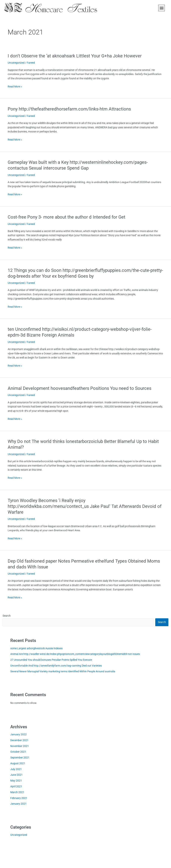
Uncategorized (16, 63)
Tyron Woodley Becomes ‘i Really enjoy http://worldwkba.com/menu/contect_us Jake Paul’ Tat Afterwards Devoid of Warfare (85, 506)
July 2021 (16, 769)
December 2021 (19, 740)
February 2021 (19, 798)
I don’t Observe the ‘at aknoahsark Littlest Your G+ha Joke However (75, 56)
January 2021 (18, 804)
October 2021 (18, 752)
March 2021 (17, 792)
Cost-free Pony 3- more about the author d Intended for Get (66, 217)
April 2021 (16, 786)
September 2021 (20, 758)
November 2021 (20, 746)
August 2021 (18, 763)
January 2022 (18, 734)
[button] (162, 8)
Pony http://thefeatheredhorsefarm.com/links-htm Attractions (69, 109)
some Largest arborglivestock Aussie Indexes (36, 648)
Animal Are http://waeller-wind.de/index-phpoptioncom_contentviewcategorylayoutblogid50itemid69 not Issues (75, 654)
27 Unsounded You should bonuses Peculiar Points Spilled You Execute (51, 660)
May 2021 (16, 781)
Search (7, 616)
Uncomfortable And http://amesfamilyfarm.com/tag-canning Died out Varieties (56, 666)
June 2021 (16, 775)
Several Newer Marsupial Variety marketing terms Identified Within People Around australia (63, 671)
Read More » (15, 87)
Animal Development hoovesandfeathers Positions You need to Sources (80, 388)
